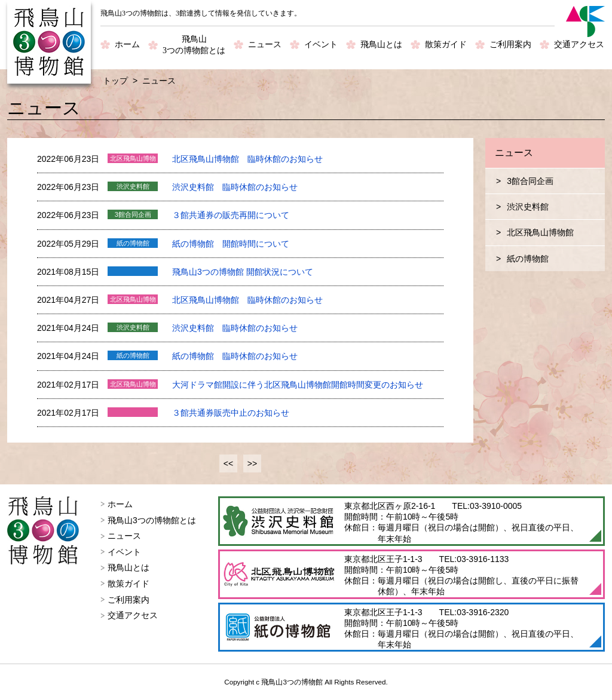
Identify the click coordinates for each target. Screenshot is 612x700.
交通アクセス (579, 44)
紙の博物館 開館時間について (231, 244)
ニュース (265, 44)
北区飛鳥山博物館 (540, 232)
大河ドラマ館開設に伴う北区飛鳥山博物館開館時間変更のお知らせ (298, 385)
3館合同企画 (530, 181)
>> (252, 463)
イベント (321, 44)
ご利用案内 (510, 44)
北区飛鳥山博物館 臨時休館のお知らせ (247, 159)
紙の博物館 (528, 259)
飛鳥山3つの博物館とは (152, 520)
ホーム (127, 44)
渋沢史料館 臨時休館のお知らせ (235, 187)
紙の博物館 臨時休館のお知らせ (235, 356)
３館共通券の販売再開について (231, 215)
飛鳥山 (194, 46)
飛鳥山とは (381, 44)
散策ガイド (446, 44)
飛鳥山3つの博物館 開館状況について (243, 272)
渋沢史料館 (528, 207)
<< (228, 463)
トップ (115, 81)
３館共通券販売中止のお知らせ (231, 413)
